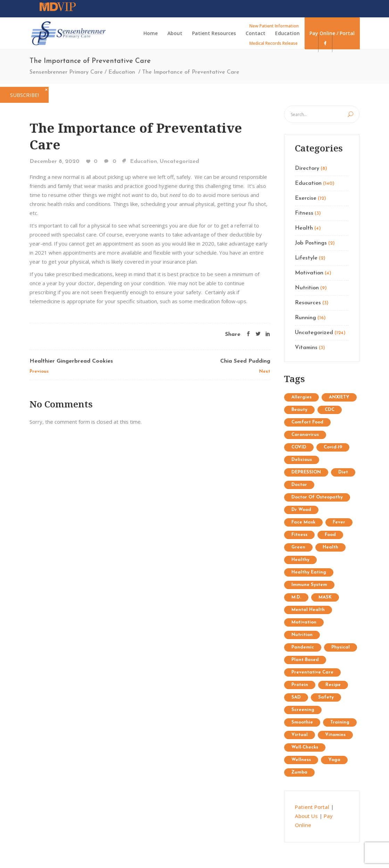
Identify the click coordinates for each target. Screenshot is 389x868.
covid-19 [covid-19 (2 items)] (333, 447)
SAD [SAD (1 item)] (296, 697)
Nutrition (307, 288)
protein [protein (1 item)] (300, 685)
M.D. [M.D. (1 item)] (296, 597)
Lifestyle (306, 258)
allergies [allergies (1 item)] (301, 397)
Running (305, 318)
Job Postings (311, 243)
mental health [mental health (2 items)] (308, 610)
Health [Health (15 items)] (330, 547)
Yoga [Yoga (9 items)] (334, 760)
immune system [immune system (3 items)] (309, 585)
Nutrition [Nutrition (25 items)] (302, 635)
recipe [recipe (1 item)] (333, 685)
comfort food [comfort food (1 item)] (307, 422)
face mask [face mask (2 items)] (303, 522)
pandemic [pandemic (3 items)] (303, 647)
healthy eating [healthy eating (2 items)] (309, 572)
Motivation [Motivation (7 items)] (304, 622)
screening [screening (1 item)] (303, 710)
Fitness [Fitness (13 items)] (299, 535)
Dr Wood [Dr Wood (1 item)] (301, 510)
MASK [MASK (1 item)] (325, 597)
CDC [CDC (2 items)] (330, 410)
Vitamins (306, 348)
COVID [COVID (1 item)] (299, 447)
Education (122, 72)
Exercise (306, 198)
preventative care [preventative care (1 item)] (312, 672)
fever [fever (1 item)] (339, 522)
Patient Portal (312, 807)
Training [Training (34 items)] (340, 722)
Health (304, 228)
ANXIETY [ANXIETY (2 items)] (339, 397)
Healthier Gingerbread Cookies (71, 361)
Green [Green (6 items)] (298, 547)
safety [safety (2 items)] (326, 697)
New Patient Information (274, 26)
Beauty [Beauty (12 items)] (299, 410)
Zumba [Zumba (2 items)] (299, 772)
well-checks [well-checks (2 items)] (305, 747)
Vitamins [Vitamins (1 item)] (335, 735)
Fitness (304, 213)
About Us (306, 816)
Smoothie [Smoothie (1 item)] (302, 722)
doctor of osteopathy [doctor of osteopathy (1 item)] (317, 497)
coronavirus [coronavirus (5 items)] (305, 435)
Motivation (309, 273)
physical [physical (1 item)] (341, 647)
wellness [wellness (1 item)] (301, 760)
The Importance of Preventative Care (136, 136)
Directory (307, 168)
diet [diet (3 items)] (343, 472)
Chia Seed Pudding (245, 361)
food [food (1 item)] (330, 535)
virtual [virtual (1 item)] (300, 735)
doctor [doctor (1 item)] (299, 485)
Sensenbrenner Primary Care (66, 72)
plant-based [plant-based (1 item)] (305, 660)
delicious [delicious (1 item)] (302, 460)
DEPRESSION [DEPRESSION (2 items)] (306, 472)
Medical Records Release (274, 43)
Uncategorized (179, 162)
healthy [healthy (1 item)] (300, 560)
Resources (308, 303)
